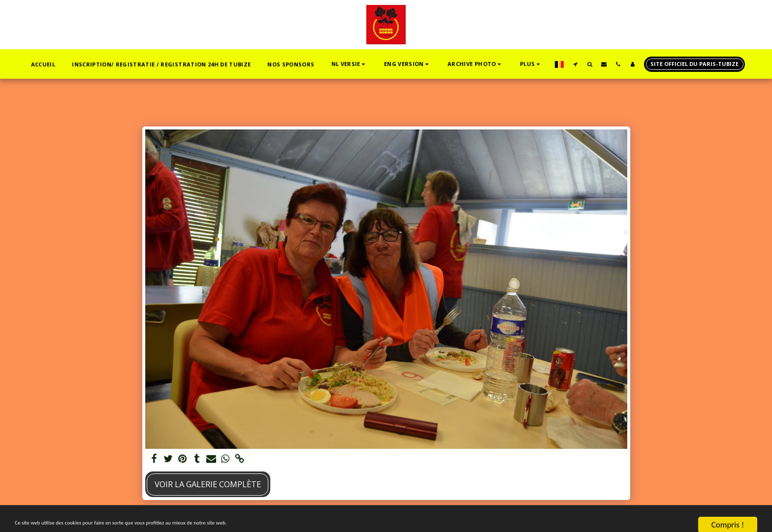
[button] (349, 64)
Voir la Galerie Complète (208, 484)
